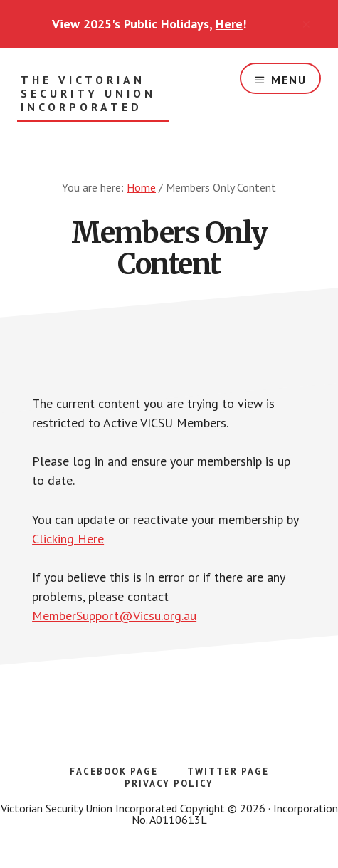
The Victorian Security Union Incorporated (88, 94)
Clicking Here (68, 539)
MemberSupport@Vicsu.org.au (114, 616)
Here (229, 24)
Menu (289, 80)
